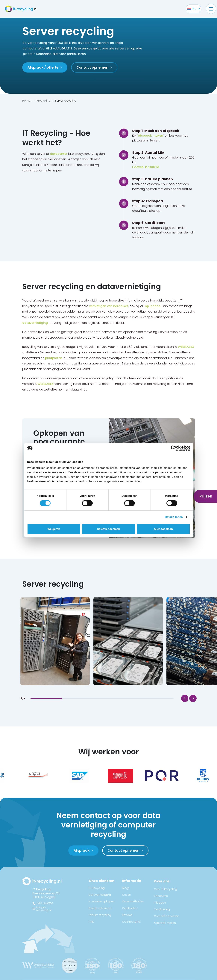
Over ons (162, 881)
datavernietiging (35, 323)
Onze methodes (133, 901)
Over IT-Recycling (165, 889)
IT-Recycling (97, 888)
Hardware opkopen (102, 901)
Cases (126, 895)
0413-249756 (45, 903)
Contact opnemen (166, 916)
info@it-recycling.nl (44, 909)
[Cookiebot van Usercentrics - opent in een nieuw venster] (174, 448)
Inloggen (160, 903)
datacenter (59, 154)
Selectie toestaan (108, 529)
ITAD (91, 922)
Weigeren (54, 529)
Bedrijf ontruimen (100, 908)
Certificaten (130, 908)
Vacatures (161, 896)
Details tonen (174, 517)
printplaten (54, 358)
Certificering (162, 909)
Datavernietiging (100, 895)
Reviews (127, 915)
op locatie (153, 306)
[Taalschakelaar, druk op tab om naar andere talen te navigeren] (192, 9)
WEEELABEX (186, 347)
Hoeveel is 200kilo (146, 167)
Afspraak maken (151, 136)
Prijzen (206, 496)
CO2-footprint (131, 922)
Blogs (126, 888)
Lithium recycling (100, 915)
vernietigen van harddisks (109, 306)
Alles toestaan (163, 529)
